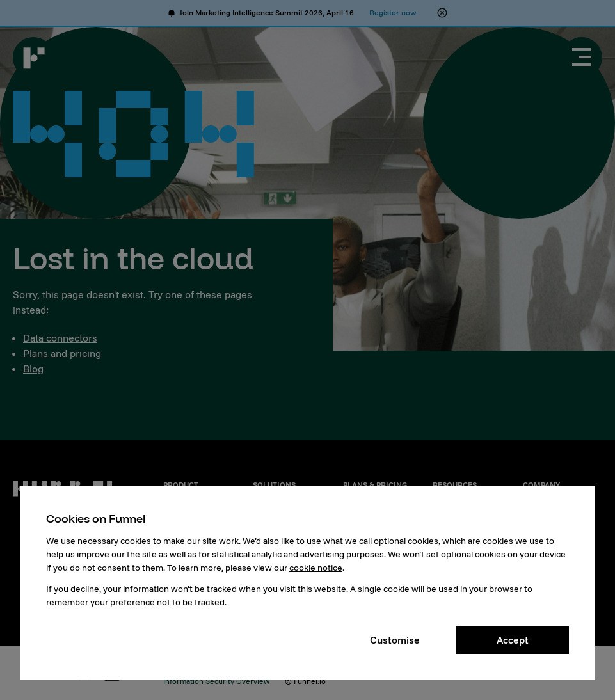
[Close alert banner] (442, 13)
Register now (393, 12)
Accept (513, 640)
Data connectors (60, 338)
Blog (33, 369)
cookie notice (316, 568)
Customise (395, 640)
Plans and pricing (62, 353)
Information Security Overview (216, 681)
